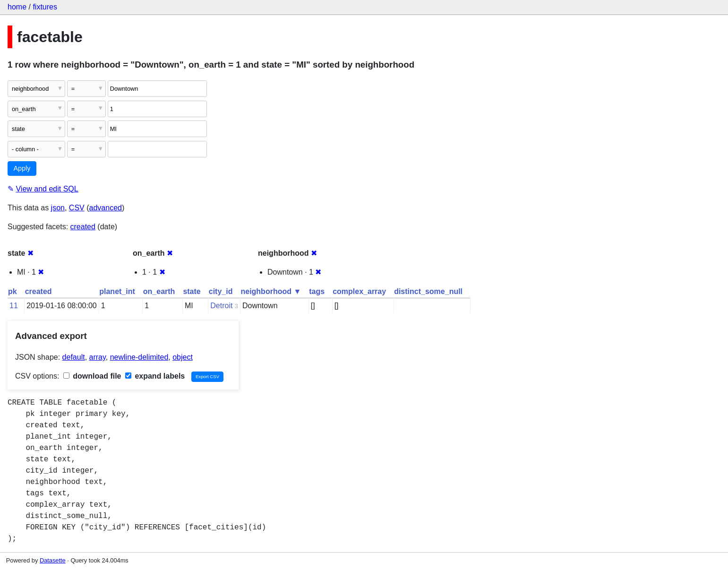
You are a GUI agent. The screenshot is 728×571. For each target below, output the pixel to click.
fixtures (45, 7)
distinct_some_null (428, 291)
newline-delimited (139, 357)
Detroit (221, 306)
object (183, 357)
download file (92, 376)
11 (14, 306)
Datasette (53, 560)
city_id (221, 291)
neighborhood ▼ (271, 291)
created (83, 227)
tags (317, 291)
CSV (77, 208)
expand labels (155, 376)
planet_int (117, 291)
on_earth (159, 291)
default (74, 357)
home (17, 7)
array (98, 357)
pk (13, 291)
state (192, 291)
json (58, 208)
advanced (106, 208)
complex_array (359, 291)
